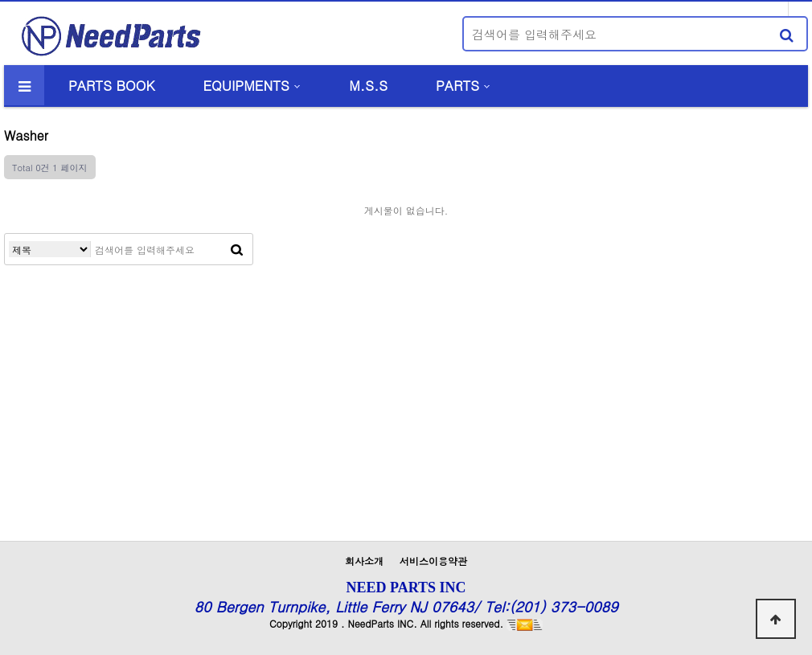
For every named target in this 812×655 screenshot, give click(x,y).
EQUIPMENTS (246, 85)
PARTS (457, 85)
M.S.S (368, 85)
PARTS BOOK (111, 85)
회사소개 (364, 561)
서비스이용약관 (433, 561)
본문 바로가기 (0, 0)
